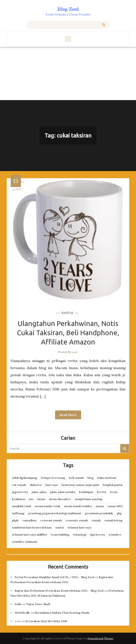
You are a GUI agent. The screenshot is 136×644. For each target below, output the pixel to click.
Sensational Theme (100, 638)
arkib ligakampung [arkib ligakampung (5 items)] (25, 478)
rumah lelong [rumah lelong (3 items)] (114, 520)
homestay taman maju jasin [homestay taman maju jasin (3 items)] (80, 485)
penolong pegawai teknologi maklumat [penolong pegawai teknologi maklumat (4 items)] (55, 513)
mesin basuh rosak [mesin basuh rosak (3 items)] (47, 506)
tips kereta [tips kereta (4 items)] (97, 535)
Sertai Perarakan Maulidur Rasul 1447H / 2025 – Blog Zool (54, 577)
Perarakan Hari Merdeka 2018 (46, 621)
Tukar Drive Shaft (38, 604)
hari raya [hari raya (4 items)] (52, 485)
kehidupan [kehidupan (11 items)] (86, 492)
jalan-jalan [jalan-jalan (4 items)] (39, 492)
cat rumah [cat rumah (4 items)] (19, 485)
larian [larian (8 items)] (41, 499)
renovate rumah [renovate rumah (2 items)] (77, 520)
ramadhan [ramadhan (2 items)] (29, 520)
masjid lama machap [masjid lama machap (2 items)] (89, 499)
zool (75, 352)
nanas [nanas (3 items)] (100, 506)
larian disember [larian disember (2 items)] (60, 499)
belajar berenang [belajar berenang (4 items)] (53, 478)
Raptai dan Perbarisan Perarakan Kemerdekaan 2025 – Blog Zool (59, 591)
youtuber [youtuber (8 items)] (115, 535)
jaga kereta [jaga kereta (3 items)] (20, 492)
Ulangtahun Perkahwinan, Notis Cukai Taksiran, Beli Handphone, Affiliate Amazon (68, 333)
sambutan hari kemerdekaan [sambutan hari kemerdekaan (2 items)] (32, 527)
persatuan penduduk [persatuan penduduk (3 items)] (99, 513)
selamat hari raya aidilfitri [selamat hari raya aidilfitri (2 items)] (29, 535)
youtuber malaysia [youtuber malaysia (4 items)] (25, 542)
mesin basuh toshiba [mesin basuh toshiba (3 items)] (78, 506)
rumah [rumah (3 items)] (96, 520)
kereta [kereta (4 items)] (102, 492)
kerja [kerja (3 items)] (114, 492)
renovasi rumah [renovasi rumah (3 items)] (51, 520)
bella (18, 604)
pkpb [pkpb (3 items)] (15, 520)
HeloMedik (22, 613)
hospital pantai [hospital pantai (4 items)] (113, 485)
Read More (68, 415)
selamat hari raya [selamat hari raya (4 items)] (79, 527)
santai (67, 313)
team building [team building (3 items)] (60, 535)
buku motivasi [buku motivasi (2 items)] (107, 478)
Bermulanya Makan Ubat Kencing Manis (62, 613)
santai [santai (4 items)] (59, 527)
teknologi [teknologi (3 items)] (80, 535)
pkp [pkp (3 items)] (119, 513)
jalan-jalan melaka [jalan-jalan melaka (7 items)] (63, 492)
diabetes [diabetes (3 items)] (36, 485)
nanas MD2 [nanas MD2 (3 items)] (115, 506)
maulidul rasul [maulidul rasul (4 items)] (21, 506)
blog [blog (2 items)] (90, 478)
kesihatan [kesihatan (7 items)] (19, 499)
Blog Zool (68, 9)
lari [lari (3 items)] (31, 499)
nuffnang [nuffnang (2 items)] (18, 513)
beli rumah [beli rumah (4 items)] (76, 478)
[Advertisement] (68, 73)
